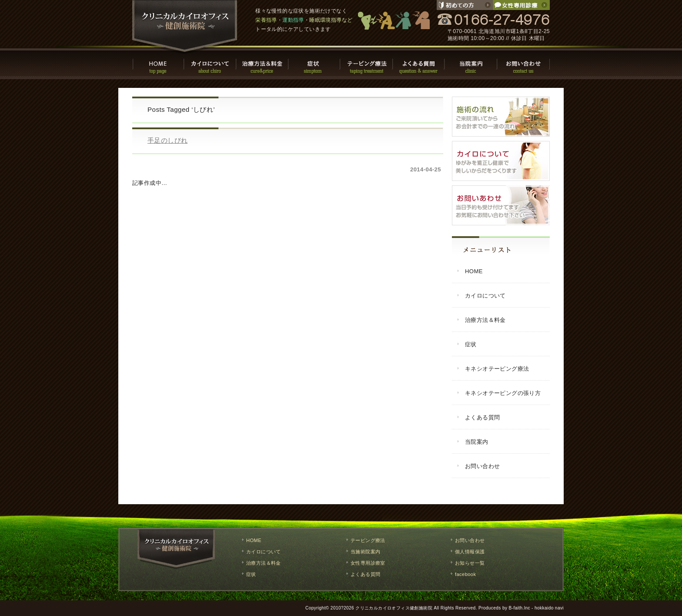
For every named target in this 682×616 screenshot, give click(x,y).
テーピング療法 (367, 63)
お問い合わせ (524, 63)
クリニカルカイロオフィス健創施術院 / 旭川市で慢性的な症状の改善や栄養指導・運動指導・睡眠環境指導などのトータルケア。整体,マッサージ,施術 (185, 27)
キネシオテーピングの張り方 (503, 393)
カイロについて (211, 63)
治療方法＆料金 (485, 320)
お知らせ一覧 (470, 563)
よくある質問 (419, 63)
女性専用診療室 (368, 563)
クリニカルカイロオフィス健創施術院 (394, 608)
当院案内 (471, 63)
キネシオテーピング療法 (497, 369)
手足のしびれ (167, 140)
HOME (158, 63)
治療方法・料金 (263, 63)
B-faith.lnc (520, 608)
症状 (315, 63)
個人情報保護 (470, 552)
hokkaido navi (549, 608)
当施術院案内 (365, 552)
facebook (465, 574)
